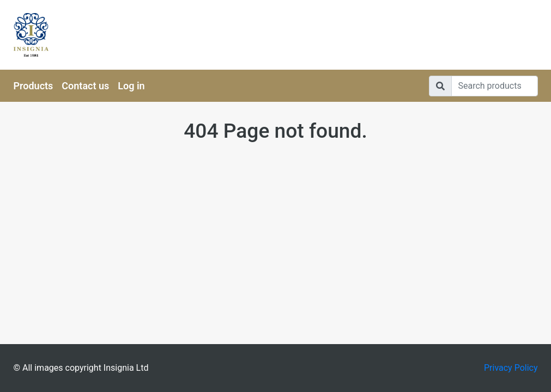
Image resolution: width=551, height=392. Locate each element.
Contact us (85, 86)
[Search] (495, 86)
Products (34, 86)
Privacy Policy (511, 368)
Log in (131, 86)
